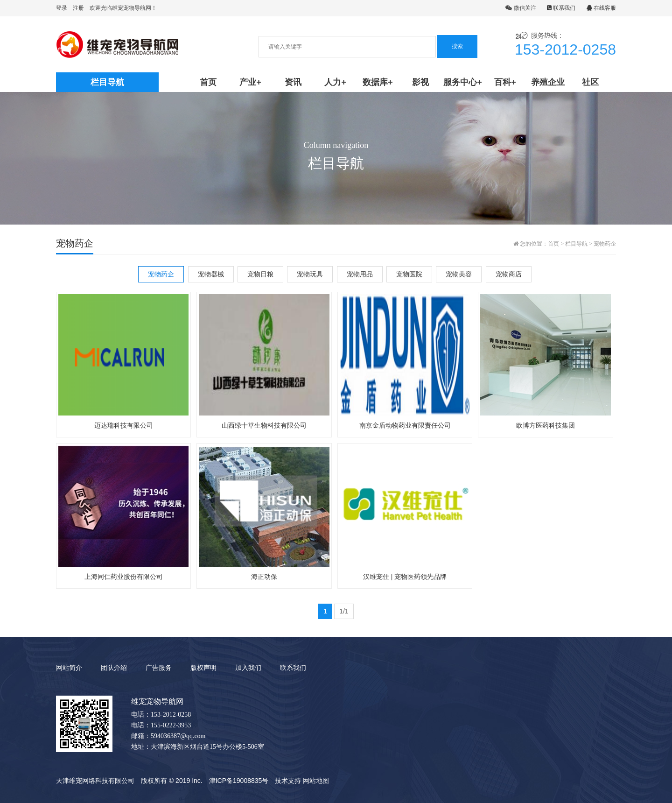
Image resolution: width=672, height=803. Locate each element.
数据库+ (378, 82)
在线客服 (601, 8)
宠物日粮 (260, 274)
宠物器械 (211, 274)
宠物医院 (409, 274)
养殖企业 (548, 82)
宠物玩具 (310, 274)
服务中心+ (463, 82)
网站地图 (316, 781)
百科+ (505, 82)
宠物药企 (605, 244)
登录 (62, 8)
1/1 (344, 611)
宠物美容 (459, 274)
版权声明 (203, 668)
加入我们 (248, 668)
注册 (78, 8)
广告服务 (159, 668)
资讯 (293, 82)
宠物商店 (509, 274)
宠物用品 (360, 274)
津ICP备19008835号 (239, 781)
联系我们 (561, 8)
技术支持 (288, 781)
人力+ (335, 82)
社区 (590, 82)
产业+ (250, 82)
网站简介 (69, 668)
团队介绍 (114, 668)
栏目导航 (576, 244)
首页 (208, 82)
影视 (420, 82)
